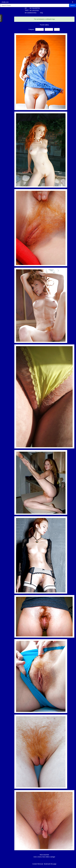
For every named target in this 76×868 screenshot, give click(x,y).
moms (40, 857)
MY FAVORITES (35, 8)
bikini (48, 857)
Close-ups (49, 29)
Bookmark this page (50, 864)
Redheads (40, 29)
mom (35, 857)
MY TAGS (26, 9)
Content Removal (38, 864)
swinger (53, 857)
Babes (57, 29)
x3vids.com (5, 2)
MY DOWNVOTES (31, 13)
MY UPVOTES (34, 10)
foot (44, 857)
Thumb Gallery (44, 25)
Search (73, 5)
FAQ (41, 13)
